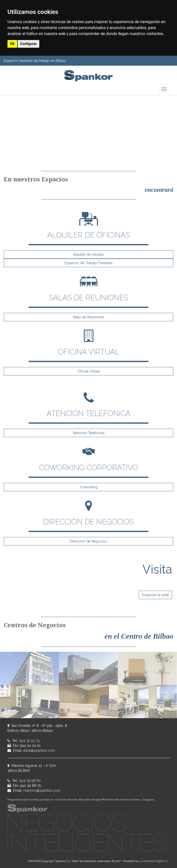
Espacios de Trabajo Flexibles (89, 263)
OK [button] (12, 44)
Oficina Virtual (89, 371)
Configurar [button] (28, 44)
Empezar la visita (155, 595)
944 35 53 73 (29, 741)
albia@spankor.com (39, 750)
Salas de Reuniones (88, 317)
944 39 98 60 (30, 781)
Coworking (89, 487)
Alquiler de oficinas (88, 254)
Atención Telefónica (89, 433)
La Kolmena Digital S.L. (154, 861)
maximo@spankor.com (42, 790)
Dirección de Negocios (88, 541)
